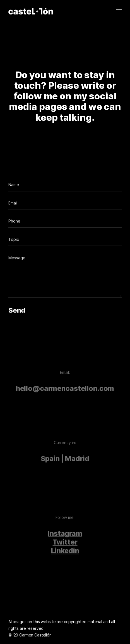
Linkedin (65, 554)
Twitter (65, 545)
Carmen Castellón (35, 635)
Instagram (65, 537)
